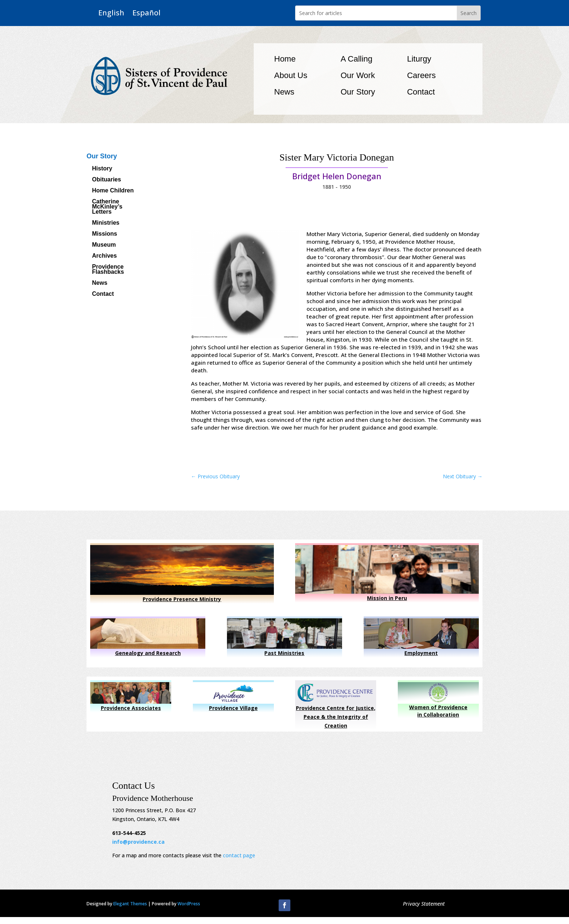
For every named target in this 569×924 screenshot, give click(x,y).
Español (146, 13)
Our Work (358, 75)
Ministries (106, 223)
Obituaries (107, 180)
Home (285, 59)
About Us (291, 75)
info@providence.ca (138, 842)
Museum (104, 245)
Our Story (358, 92)
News (284, 92)
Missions (104, 234)
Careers (421, 75)
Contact (421, 92)
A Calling (357, 59)
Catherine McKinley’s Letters (107, 207)
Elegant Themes (130, 904)
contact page (239, 855)
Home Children (113, 191)
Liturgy (419, 59)
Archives (104, 256)
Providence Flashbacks (108, 270)
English (111, 13)
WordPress (189, 904)
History (102, 169)
